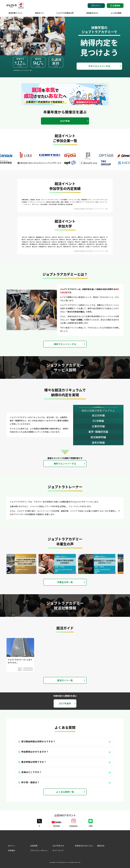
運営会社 (101, 846)
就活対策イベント (16, 13)
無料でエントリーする (65, 344)
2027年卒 (65, 121)
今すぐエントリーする (99, 66)
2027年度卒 (65, 703)
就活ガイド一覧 (65, 680)
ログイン (96, 6)
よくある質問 (116, 13)
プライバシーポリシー (39, 850)
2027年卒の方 (58, 846)
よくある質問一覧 (65, 792)
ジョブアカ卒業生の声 (65, 13)
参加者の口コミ (92, 13)
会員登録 (115, 6)
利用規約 (12, 850)
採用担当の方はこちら (84, 846)
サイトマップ (58, 850)
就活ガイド (39, 13)
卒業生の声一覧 (65, 582)
